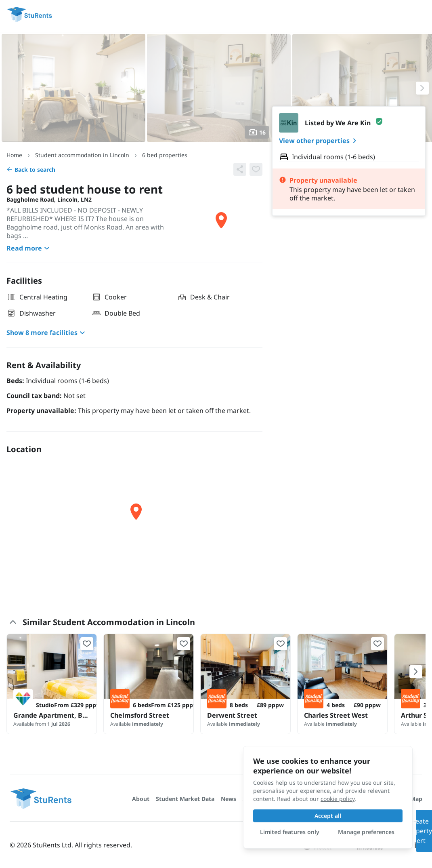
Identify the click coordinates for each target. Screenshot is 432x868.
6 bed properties (165, 155)
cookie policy (338, 799)
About (141, 799)
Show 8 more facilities (47, 333)
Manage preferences (366, 832)
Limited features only (290, 832)
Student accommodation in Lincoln (82, 155)
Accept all (328, 816)
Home (14, 155)
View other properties (319, 141)
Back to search (31, 170)
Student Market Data (185, 799)
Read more (29, 248)
